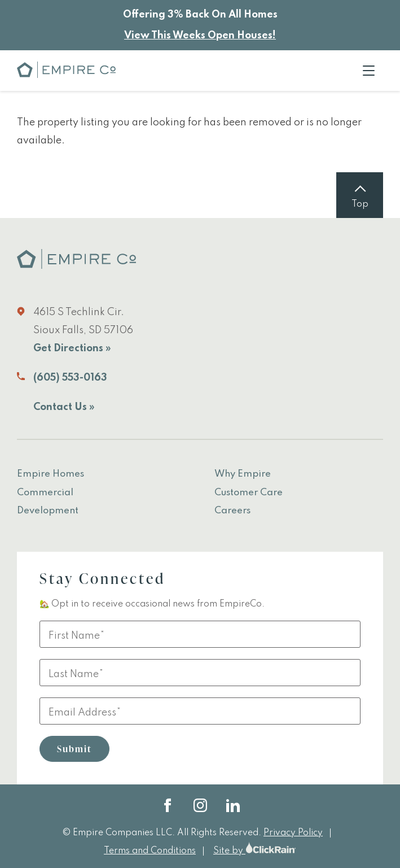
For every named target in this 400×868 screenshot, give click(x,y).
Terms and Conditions (150, 851)
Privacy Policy (293, 833)
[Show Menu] (369, 71)
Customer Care (249, 493)
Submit (74, 749)
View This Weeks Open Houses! (200, 36)
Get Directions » (72, 348)
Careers (232, 511)
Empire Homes (50, 474)
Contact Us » (64, 407)
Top (360, 204)
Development (48, 511)
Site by (255, 851)
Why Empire (243, 474)
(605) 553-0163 (70, 378)
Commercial (45, 493)
